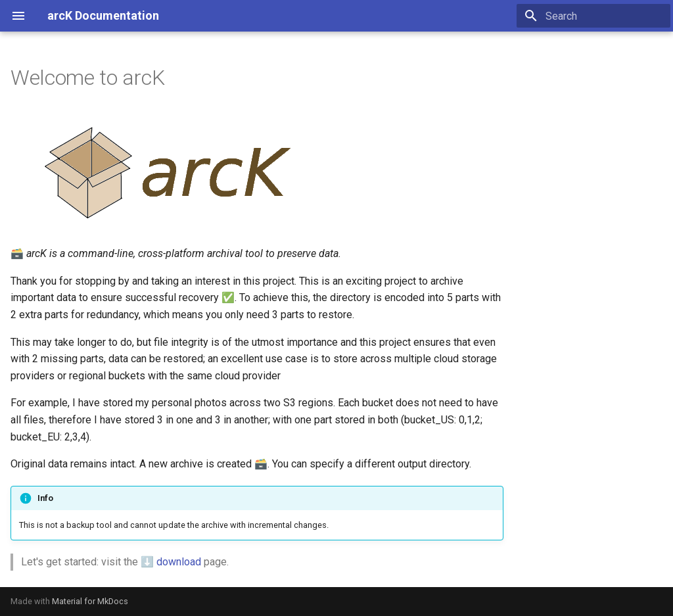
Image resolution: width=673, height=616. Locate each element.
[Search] (593, 16)
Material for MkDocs (90, 601)
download (179, 562)
